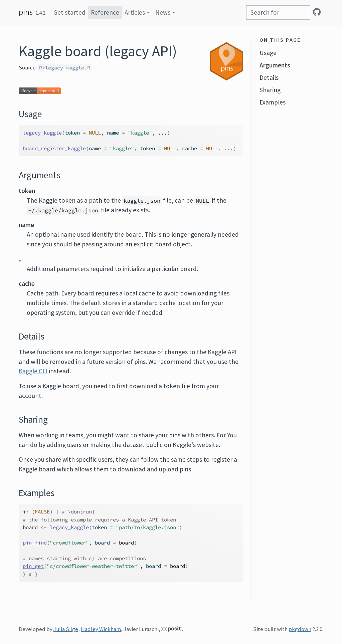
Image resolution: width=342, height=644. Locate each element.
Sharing (270, 90)
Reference (105, 12)
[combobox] (278, 13)
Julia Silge (66, 629)
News (163, 12)
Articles (135, 12)
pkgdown (300, 629)
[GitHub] (317, 12)
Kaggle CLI (33, 371)
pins (26, 12)
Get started (69, 12)
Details (269, 77)
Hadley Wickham (101, 629)
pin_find (35, 543)
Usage (268, 53)
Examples (273, 102)
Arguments (275, 65)
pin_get (33, 566)
